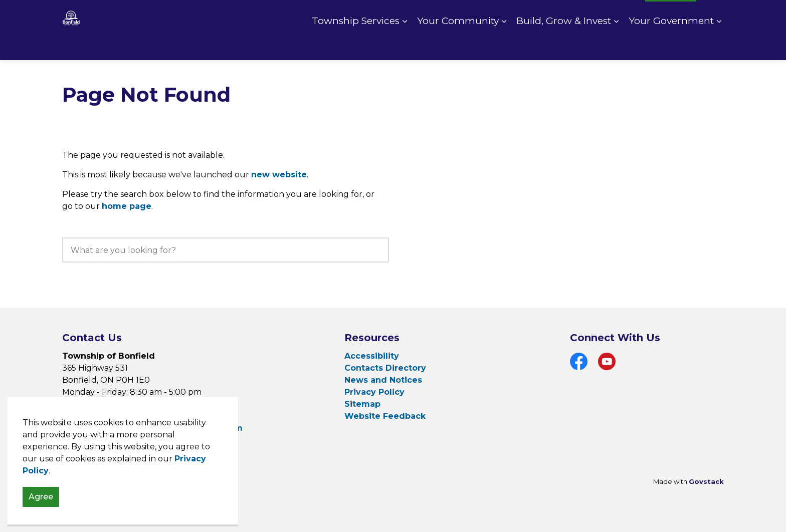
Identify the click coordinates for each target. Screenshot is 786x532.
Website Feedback (385, 416)
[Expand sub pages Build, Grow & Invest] (616, 45)
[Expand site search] (714, 15)
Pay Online (558, 15)
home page (127, 206)
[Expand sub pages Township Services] (405, 45)
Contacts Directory (385, 368)
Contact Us (502, 15)
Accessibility (372, 356)
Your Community (458, 45)
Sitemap (362, 404)
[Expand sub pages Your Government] (719, 45)
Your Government (671, 45)
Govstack (706, 481)
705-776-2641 (122, 404)
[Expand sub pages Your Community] (504, 45)
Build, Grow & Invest (564, 45)
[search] (226, 250)
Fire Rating (614, 15)
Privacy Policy (374, 392)
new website (279, 175)
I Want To (671, 15)
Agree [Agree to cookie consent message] (41, 516)
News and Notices (383, 380)
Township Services (356, 45)
